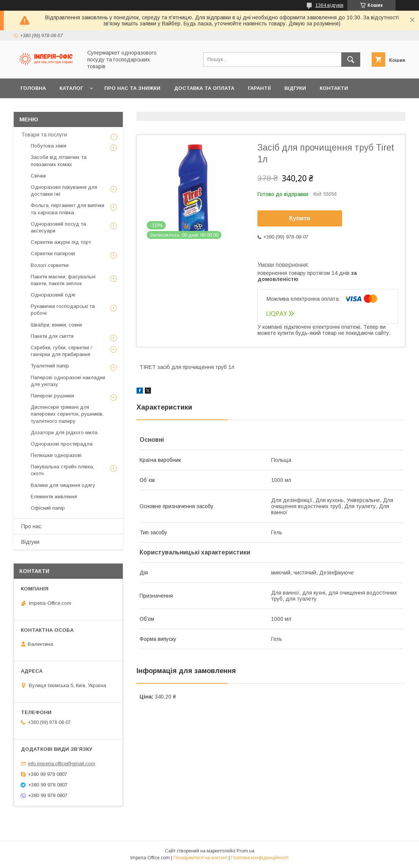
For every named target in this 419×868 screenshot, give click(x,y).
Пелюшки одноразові (56, 455)
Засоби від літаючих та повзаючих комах (59, 161)
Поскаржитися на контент (200, 858)
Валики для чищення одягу (63, 485)
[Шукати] (351, 60)
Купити (300, 218)
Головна (33, 88)
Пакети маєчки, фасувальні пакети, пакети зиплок (63, 280)
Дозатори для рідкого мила (64, 432)
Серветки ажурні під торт (61, 242)
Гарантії (259, 88)
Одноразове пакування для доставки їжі (64, 191)
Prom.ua (246, 851)
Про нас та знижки (132, 88)
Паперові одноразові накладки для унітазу (68, 381)
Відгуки (295, 88)
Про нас (31, 526)
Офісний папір (48, 508)
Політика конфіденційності (260, 858)
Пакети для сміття (52, 336)
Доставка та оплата (204, 88)
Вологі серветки (50, 265)
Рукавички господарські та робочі (63, 310)
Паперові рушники (52, 396)
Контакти (334, 88)
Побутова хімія (49, 146)
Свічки (38, 176)
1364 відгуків (330, 5)
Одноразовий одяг (53, 295)
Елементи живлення (54, 497)
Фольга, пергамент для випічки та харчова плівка (67, 209)
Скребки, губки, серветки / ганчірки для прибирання (61, 351)
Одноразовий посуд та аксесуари (58, 227)
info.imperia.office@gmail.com (62, 764)
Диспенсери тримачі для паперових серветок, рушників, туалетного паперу (67, 414)
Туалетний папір (50, 366)
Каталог (71, 88)
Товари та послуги (44, 135)
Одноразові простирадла (62, 444)
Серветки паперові (53, 253)
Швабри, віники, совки (56, 325)
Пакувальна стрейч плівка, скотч (62, 470)
